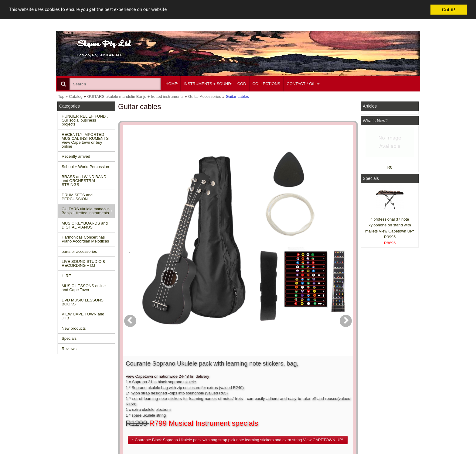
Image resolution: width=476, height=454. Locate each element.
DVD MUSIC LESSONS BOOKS (83, 302)
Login (217, 387)
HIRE (66, 276)
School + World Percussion (85, 167)
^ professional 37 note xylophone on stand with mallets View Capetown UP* (390, 225)
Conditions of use (152, 387)
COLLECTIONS (267, 84)
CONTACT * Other (303, 84)
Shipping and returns (155, 393)
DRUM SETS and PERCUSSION (77, 197)
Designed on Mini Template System (395, 452)
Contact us (146, 382)
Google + (372, 404)
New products (74, 328)
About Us (296, 382)
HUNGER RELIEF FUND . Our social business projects (85, 120)
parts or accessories (79, 251)
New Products (73, 387)
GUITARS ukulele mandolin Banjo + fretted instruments (86, 211)
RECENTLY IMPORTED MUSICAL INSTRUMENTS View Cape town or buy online (85, 140)
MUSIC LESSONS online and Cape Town (84, 288)
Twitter (378, 396)
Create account (226, 382)
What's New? (375, 121)
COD (242, 84)
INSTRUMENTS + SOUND (207, 84)
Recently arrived (76, 156)
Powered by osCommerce (351, 452)
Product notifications (230, 398)
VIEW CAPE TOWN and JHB (83, 316)
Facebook (381, 384)
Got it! (449, 10)
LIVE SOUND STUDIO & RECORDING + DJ (83, 263)
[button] (272, 220)
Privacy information (153, 398)
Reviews (69, 349)
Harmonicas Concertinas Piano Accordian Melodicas (85, 239)
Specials (69, 338)
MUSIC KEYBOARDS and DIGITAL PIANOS (85, 225)
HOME (171, 84)
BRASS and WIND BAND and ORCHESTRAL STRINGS (84, 181)
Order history (224, 393)
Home (66, 382)
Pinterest (372, 409)
